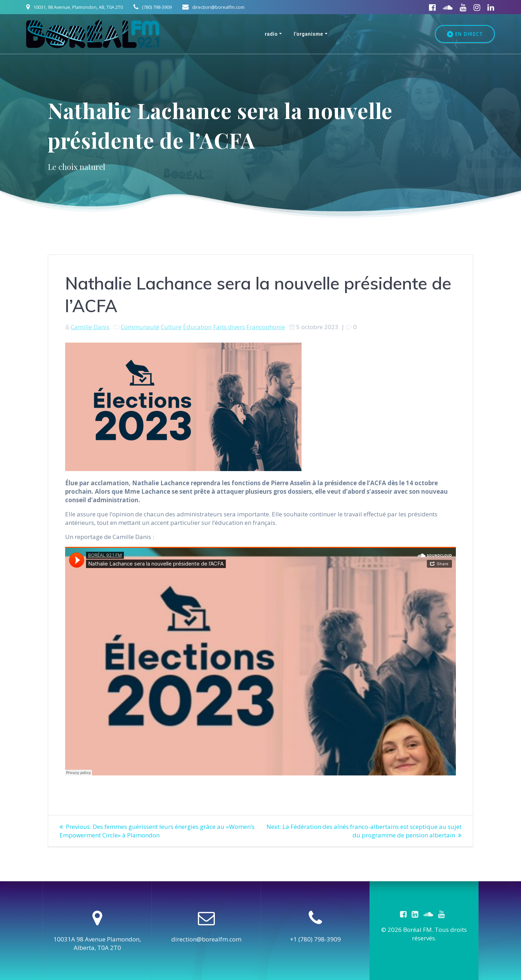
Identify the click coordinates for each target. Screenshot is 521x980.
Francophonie (266, 327)
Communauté (140, 327)
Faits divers (229, 327)
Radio (271, 34)
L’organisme (309, 34)
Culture (171, 327)
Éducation (197, 327)
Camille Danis (90, 327)
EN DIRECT (465, 34)
